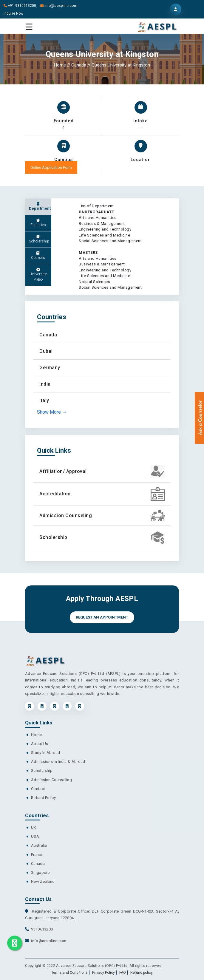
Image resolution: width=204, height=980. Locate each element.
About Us (40, 744)
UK (34, 827)
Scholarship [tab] (39, 239)
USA (35, 836)
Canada (79, 65)
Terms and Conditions (69, 973)
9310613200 (42, 929)
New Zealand (43, 881)
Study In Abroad (46, 753)
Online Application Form (51, 167)
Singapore (40, 872)
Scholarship (42, 770)
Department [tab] (40, 206)
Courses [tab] (38, 256)
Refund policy (142, 973)
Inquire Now (13, 13)
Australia (39, 845)
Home (61, 65)
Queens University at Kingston (121, 65)
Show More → (52, 412)
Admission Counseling (51, 780)
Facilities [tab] (38, 223)
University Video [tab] (38, 275)
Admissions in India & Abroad (58, 762)
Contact (38, 789)
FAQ (123, 973)
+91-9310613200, (21, 6)
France (37, 855)
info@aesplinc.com (59, 6)
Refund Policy (43, 798)
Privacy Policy (103, 973)
